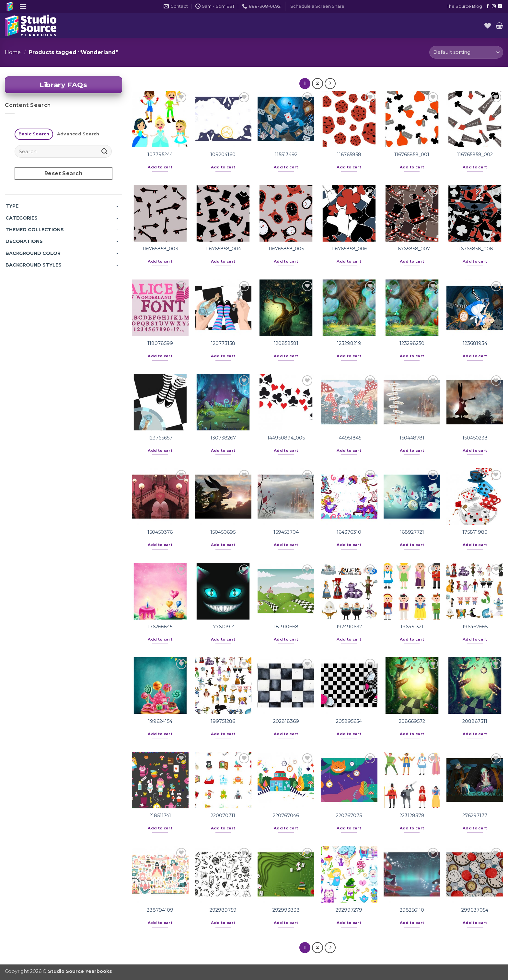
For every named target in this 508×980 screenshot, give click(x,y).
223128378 (412, 815)
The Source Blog (464, 6)
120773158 (223, 343)
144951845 (349, 438)
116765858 (349, 154)
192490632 (349, 627)
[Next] (330, 84)
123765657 (160, 438)
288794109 (160, 910)
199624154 (160, 721)
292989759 (223, 910)
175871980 (475, 532)
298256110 (412, 910)
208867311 (475, 721)
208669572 (412, 721)
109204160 (223, 154)
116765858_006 (349, 249)
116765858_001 (412, 154)
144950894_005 (286, 438)
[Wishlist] (488, 26)
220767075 (349, 815)
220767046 (286, 815)
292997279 (349, 910)
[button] (23, 6)
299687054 (475, 910)
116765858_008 (475, 249)
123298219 (349, 343)
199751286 (223, 721)
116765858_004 (223, 249)
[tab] (34, 134)
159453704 (286, 532)
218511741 (160, 815)
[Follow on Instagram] (494, 6)
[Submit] (105, 151)
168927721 (412, 532)
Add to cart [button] (160, 167)
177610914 (223, 627)
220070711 (223, 815)
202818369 (286, 721)
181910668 (286, 627)
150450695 (223, 532)
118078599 (160, 343)
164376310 (349, 532)
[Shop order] (466, 52)
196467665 (475, 627)
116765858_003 (160, 249)
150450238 (475, 438)
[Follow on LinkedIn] (500, 6)
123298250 (412, 343)
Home (13, 52)
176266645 (160, 627)
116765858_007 (412, 249)
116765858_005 (286, 249)
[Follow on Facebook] (488, 6)
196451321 (412, 627)
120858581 (286, 343)
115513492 (286, 154)
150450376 (160, 532)
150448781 (412, 438)
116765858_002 (475, 154)
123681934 (475, 343)
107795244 (160, 154)
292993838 (286, 910)
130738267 (223, 438)
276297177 (475, 815)
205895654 (349, 721)
